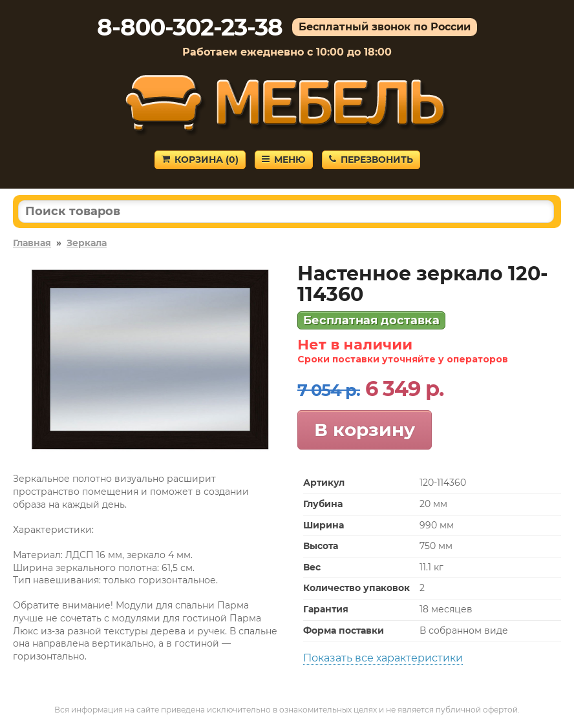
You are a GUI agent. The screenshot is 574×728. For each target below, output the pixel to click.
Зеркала (87, 243)
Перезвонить (371, 160)
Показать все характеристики (383, 658)
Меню (284, 160)
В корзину (365, 430)
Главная (32, 243)
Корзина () (200, 160)
